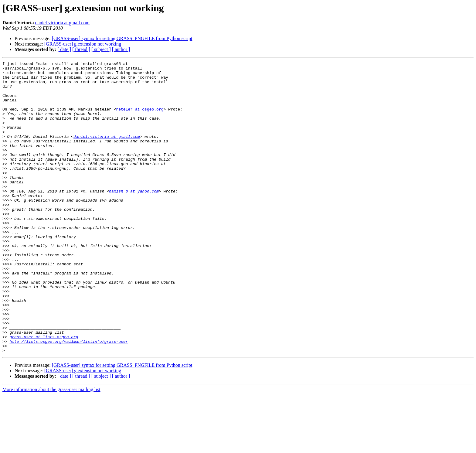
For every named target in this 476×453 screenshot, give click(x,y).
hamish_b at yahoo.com (134, 217)
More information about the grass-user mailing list (51, 448)
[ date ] (64, 49)
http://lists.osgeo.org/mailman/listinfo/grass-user (69, 398)
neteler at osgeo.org (140, 119)
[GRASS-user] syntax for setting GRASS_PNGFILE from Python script (122, 38)
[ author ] (121, 49)
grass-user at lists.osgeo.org (44, 392)
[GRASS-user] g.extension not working (83, 44)
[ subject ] (101, 49)
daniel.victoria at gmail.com (63, 23)
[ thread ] (81, 49)
